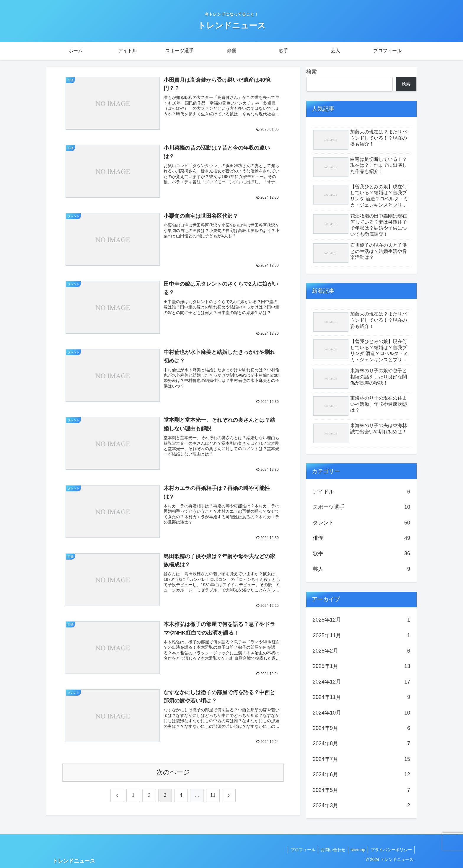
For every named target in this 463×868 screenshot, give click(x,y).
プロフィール (300, 850)
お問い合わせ (331, 850)
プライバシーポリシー (391, 850)
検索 (312, 72)
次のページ (173, 773)
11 (213, 796)
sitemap (357, 850)
